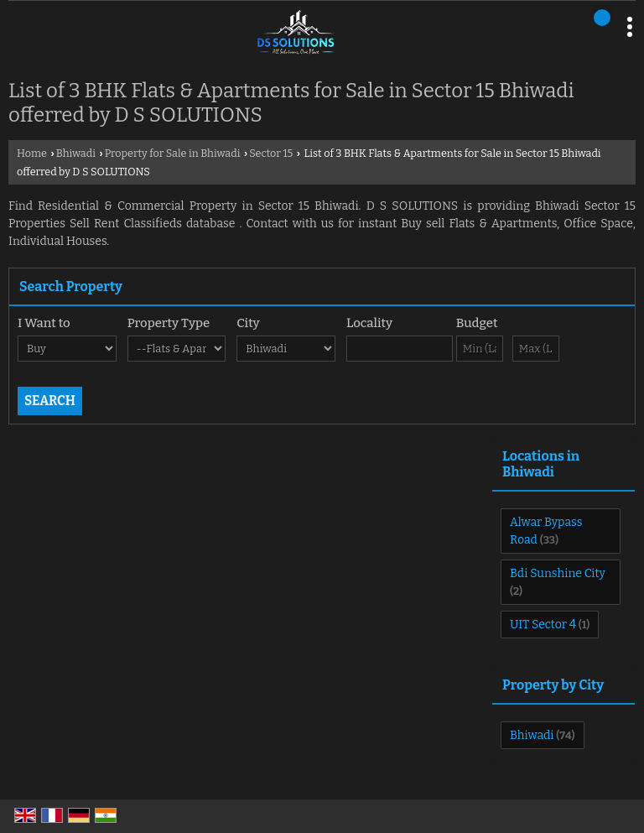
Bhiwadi (76, 153)
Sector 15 (271, 153)
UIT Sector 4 (543, 625)
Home (32, 153)
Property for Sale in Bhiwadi (173, 153)
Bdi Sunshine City (558, 573)
